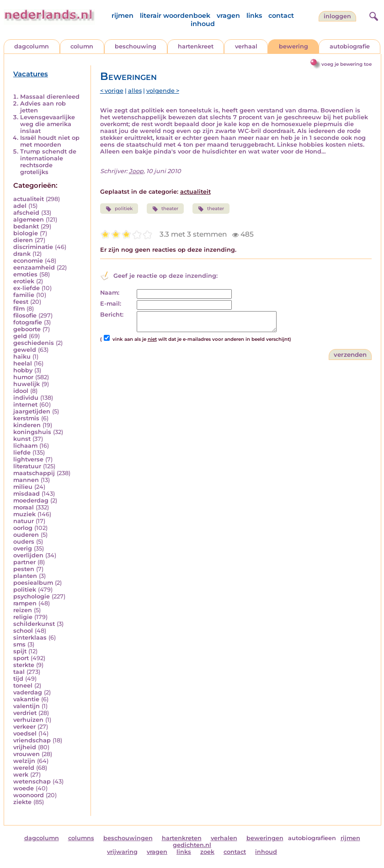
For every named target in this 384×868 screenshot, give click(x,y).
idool (21, 391)
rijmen (123, 16)
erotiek (24, 281)
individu (26, 398)
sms (19, 644)
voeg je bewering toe (347, 64)
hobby (23, 370)
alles (135, 91)
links (254, 16)
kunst (22, 439)
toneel (23, 685)
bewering (293, 46)
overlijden (28, 555)
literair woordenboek (175, 16)
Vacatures (31, 74)
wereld (24, 768)
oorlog (23, 528)
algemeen (29, 220)
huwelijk (27, 384)
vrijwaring (122, 852)
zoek (207, 852)
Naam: (110, 293)
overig (23, 548)
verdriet (25, 713)
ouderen (26, 535)
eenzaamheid (34, 267)
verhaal (246, 46)
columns (81, 838)
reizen (23, 610)
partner (24, 562)
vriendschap (32, 740)
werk (21, 775)
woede (24, 788)
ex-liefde (27, 288)
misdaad (27, 494)
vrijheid (25, 747)
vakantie (26, 699)
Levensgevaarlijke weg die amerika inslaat (48, 124)
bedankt (26, 226)
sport (21, 658)
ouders (24, 542)
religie (23, 617)
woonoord (29, 795)
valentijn (27, 706)
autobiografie (350, 46)
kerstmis (26, 418)
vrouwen (27, 754)
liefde (22, 453)
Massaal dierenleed (50, 97)
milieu (23, 487)
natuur (24, 521)
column (82, 46)
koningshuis (32, 432)
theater (165, 209)
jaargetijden (32, 411)
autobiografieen (312, 838)
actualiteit (29, 199)
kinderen (27, 425)
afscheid (26, 213)
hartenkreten (182, 838)
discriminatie (33, 247)
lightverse (28, 459)
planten (25, 576)
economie (28, 261)
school (23, 631)
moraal (24, 507)
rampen (25, 603)
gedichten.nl (192, 845)
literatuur (27, 466)
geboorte (27, 329)
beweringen (265, 838)
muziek (24, 514)
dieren (23, 240)
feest (21, 302)
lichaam (25, 446)
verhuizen (28, 720)
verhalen (224, 838)
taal (19, 672)
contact (281, 16)
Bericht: (112, 315)
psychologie (32, 596)
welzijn (24, 761)
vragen (228, 16)
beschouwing (136, 46)
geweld (25, 350)
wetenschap (32, 781)
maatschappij (34, 473)
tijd (18, 679)
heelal (23, 363)
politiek (25, 590)
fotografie (28, 322)
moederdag (31, 500)
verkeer (24, 727)
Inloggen (337, 16)
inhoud (203, 24)
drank (22, 254)
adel (20, 206)
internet (25, 405)
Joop (136, 171)
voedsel (25, 733)
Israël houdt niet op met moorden (50, 141)
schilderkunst (34, 624)
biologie (26, 233)
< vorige (112, 91)
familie (24, 295)
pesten (24, 569)
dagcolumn (32, 46)
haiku (22, 357)
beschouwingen (128, 838)
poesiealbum (33, 583)
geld (20, 336)
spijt (20, 651)
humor (23, 377)
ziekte (22, 802)
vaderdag (28, 692)
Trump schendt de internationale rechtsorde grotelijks (48, 162)
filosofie (25, 315)
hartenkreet (196, 46)
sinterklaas (30, 638)
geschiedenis (34, 343)
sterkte (24, 665)
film (19, 309)
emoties (25, 274)
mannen (26, 480)
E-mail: (111, 304)
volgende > (163, 91)
